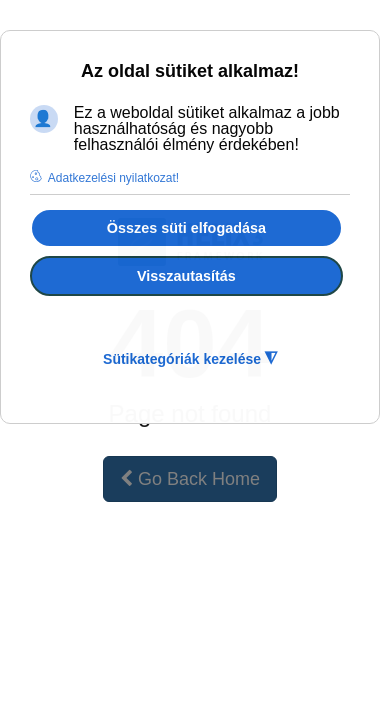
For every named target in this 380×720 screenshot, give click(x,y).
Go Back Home (190, 479)
